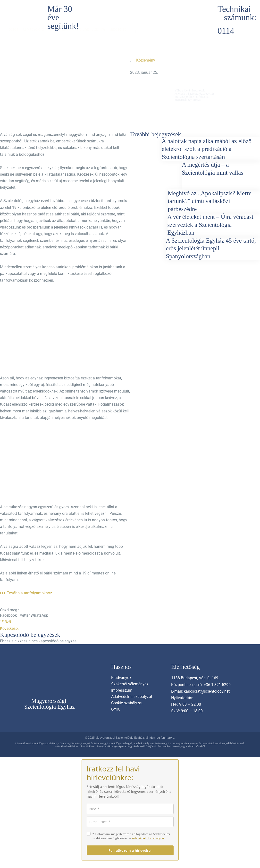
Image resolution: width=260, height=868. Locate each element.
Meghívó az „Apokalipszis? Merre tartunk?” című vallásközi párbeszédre (210, 201)
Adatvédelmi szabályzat (132, 697)
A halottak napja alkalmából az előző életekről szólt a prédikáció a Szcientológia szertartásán (207, 149)
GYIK (115, 709)
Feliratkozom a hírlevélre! (130, 850)
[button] (8, 615)
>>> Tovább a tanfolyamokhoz (26, 593)
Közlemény (146, 59)
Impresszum (122, 690)
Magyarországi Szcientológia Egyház (50, 704)
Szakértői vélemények (130, 684)
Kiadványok (121, 678)
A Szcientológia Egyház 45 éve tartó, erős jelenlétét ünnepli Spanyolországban (211, 248)
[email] (130, 822)
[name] (130, 809)
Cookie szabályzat (127, 703)
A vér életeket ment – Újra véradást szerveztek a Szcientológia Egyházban (210, 225)
